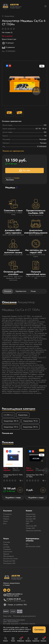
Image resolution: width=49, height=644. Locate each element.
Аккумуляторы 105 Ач (11, 421)
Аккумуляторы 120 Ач (30, 427)
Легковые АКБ (31, 517)
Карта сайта (7, 616)
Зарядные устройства (33, 531)
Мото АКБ (29, 521)
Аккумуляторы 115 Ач (11, 427)
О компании (8, 514)
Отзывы (33, 291)
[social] (5, 590)
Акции (5, 521)
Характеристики (21, 291)
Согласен (39, 630)
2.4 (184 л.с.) (8, 415)
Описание (8, 291)
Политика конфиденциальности (24, 616)
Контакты (6, 517)
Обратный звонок (13, 596)
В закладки (8, 43)
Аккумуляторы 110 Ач (31, 421)
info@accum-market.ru (14, 594)
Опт (27, 544)
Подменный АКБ (9, 561)
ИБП (28, 524)
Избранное (21, 639)
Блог (5, 524)
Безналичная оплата (10, 559)
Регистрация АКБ (9, 563)
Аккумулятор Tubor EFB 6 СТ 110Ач (35, 476)
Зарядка (6, 554)
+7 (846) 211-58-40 (14, 599)
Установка (7, 542)
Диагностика (8, 552)
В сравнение (8, 47)
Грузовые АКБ (31, 519)
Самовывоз (7, 549)
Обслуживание (8, 556)
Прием (6, 545)
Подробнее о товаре (13, 498)
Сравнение (36, 639)
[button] (46, 471)
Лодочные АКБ (31, 526)
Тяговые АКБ (30, 528)
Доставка (6, 547)
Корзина (43, 639)
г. (16, 178)
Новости (6, 519)
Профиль (28, 639)
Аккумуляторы (8, 16)
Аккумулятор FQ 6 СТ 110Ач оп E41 (13, 476)
